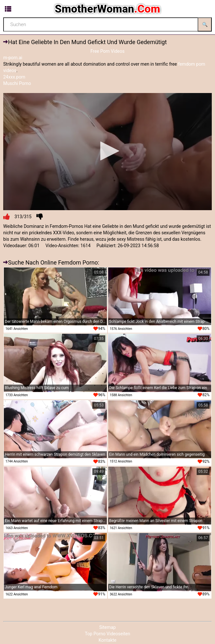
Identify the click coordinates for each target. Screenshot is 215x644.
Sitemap (107, 627)
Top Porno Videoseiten (107, 634)
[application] (107, 152)
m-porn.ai (13, 58)
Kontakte (107, 640)
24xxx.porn (14, 77)
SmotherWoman (107, 9)
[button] (107, 151)
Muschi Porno (17, 83)
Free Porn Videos (107, 51)
